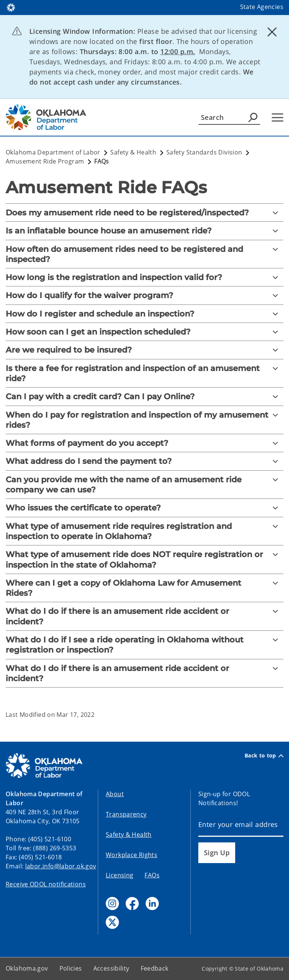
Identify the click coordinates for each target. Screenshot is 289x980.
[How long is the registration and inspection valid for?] (144, 277)
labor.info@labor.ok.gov (61, 866)
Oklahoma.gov (27, 968)
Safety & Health (129, 835)
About (115, 794)
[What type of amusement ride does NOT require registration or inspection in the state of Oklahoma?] (144, 560)
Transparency (126, 814)
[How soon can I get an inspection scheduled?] (144, 332)
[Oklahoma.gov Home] (11, 7)
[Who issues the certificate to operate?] (144, 508)
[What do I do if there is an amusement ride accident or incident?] (144, 616)
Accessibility (111, 968)
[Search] (229, 117)
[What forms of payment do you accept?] (144, 443)
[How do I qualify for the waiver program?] (144, 295)
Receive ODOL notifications (46, 884)
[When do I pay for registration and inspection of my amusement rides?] (144, 420)
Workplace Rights (132, 855)
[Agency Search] (253, 117)
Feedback (155, 968)
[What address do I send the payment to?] (144, 461)
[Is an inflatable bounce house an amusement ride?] (144, 231)
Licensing (119, 875)
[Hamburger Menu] (278, 117)
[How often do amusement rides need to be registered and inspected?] (144, 254)
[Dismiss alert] (272, 32)
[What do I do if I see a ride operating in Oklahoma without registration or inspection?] (144, 645)
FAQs (152, 875)
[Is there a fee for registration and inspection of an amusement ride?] (144, 373)
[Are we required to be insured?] (144, 350)
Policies (71, 968)
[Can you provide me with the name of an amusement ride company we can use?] (144, 485)
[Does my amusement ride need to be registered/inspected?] (144, 213)
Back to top (264, 756)
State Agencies (262, 7)
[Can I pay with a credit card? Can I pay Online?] (144, 396)
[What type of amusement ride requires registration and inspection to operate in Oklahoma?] (144, 531)
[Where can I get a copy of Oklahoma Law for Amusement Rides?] (144, 588)
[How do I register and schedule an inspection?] (144, 314)
